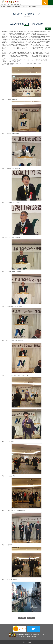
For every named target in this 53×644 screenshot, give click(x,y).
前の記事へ (22, 618)
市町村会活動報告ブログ (9, 7)
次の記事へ (31, 618)
